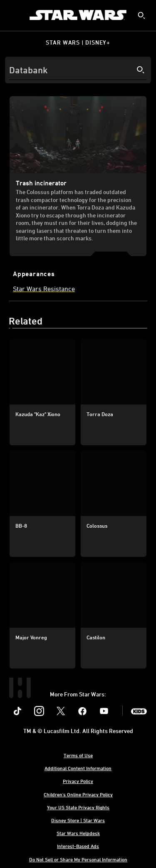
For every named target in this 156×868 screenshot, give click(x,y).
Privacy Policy (78, 781)
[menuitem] (13, 15)
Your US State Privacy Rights (78, 807)
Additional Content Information (78, 768)
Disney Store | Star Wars (78, 820)
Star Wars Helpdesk (78, 833)
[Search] (78, 70)
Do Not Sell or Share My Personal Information (78, 859)
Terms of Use (78, 755)
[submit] (141, 15)
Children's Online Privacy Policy (78, 794)
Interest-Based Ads (78, 846)
